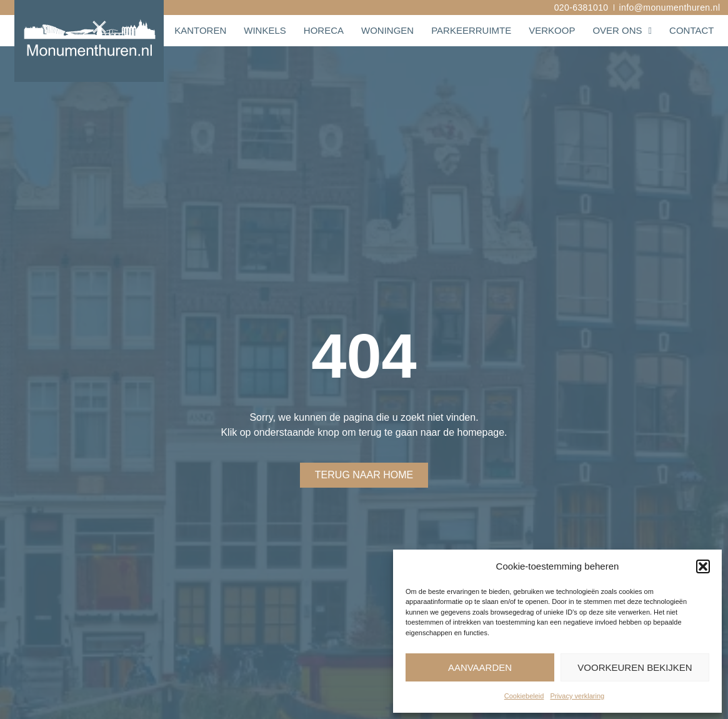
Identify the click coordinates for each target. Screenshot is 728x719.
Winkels (265, 30)
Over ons (622, 31)
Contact (691, 30)
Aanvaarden (480, 667)
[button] (703, 566)
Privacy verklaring (577, 696)
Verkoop (552, 30)
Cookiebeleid (524, 696)
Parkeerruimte (471, 30)
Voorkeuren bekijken (635, 667)
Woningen (387, 30)
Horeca (324, 30)
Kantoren (200, 30)
